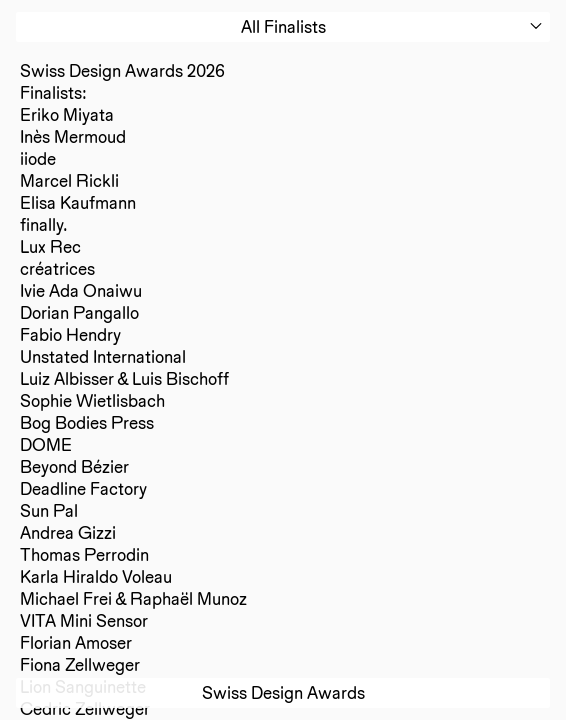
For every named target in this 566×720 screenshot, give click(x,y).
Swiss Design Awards (283, 692)
